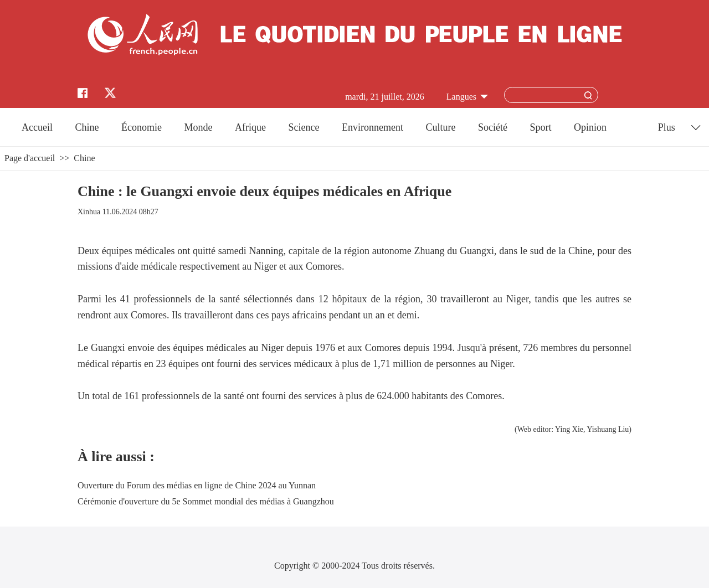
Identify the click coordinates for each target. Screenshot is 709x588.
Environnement (373, 127)
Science (304, 127)
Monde (199, 127)
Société (493, 127)
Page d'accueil (30, 158)
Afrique (250, 127)
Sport (540, 127)
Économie (142, 127)
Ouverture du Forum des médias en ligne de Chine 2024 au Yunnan (197, 485)
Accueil (37, 127)
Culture (440, 127)
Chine (87, 127)
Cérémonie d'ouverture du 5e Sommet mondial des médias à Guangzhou (206, 501)
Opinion (590, 127)
